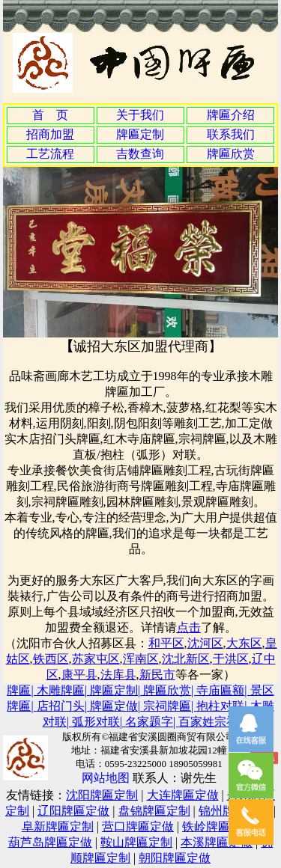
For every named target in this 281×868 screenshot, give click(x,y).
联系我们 (231, 134)
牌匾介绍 (231, 115)
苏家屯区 (96, 659)
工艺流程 (50, 154)
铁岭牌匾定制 (218, 826)
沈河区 (205, 643)
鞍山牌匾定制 (136, 842)
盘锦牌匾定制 (154, 811)
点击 (189, 627)
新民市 (157, 675)
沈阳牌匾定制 (102, 795)
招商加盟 (50, 134)
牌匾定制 (140, 134)
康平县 (79, 675)
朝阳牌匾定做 (175, 858)
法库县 (118, 675)
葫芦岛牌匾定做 (50, 842)
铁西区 (51, 659)
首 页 (50, 115)
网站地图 (106, 778)
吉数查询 (140, 154)
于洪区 (231, 659)
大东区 (244, 643)
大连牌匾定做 (183, 795)
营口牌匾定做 (138, 826)
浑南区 (141, 659)
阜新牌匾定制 (58, 826)
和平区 (166, 643)
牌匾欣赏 (231, 154)
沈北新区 (186, 659)
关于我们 (140, 115)
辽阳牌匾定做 (73, 811)
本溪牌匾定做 (217, 842)
